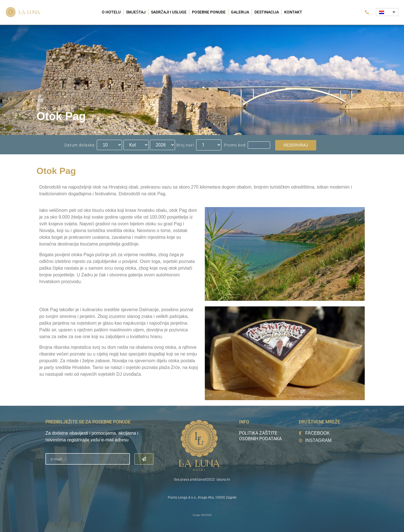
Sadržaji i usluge (169, 12)
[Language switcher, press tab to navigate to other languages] (387, 12)
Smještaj (136, 12)
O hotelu (111, 12)
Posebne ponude (209, 12)
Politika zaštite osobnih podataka (260, 436)
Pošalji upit (329, 145)
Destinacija (267, 12)
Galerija (240, 12)
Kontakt (293, 12)
